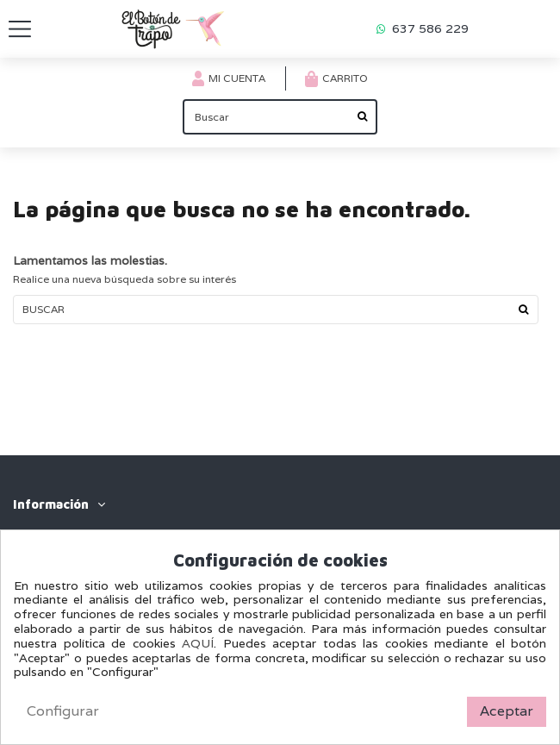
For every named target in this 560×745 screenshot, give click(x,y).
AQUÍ (198, 643)
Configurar (63, 711)
